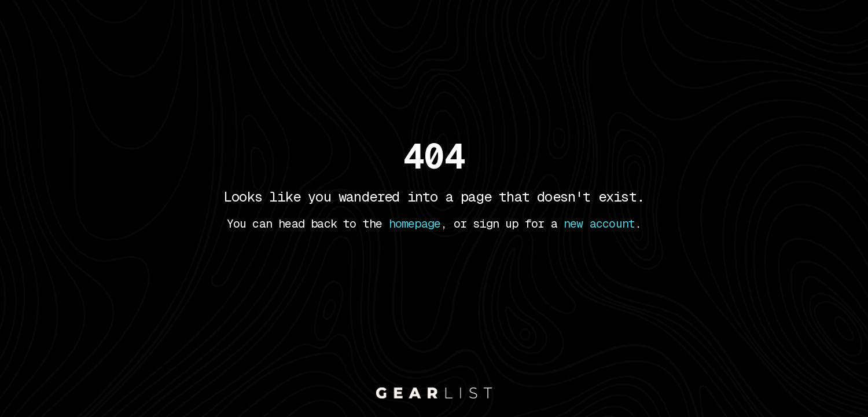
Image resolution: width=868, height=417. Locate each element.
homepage (415, 224)
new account (599, 224)
